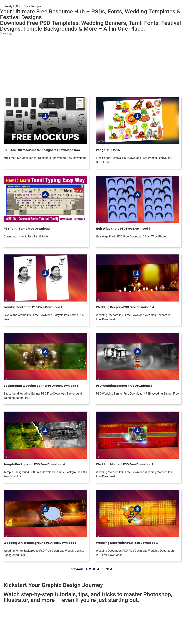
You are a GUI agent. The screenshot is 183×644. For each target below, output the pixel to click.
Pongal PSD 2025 (108, 150)
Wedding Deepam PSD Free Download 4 (125, 307)
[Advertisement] (91, 67)
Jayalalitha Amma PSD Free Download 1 (33, 307)
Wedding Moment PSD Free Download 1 (124, 464)
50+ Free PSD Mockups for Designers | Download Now (42, 150)
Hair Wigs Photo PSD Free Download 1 (123, 229)
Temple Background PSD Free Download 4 (34, 464)
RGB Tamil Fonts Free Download (27, 229)
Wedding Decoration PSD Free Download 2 (127, 543)
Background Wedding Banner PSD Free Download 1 (41, 386)
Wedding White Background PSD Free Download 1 (40, 543)
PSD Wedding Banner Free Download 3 (124, 386)
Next (109, 569)
